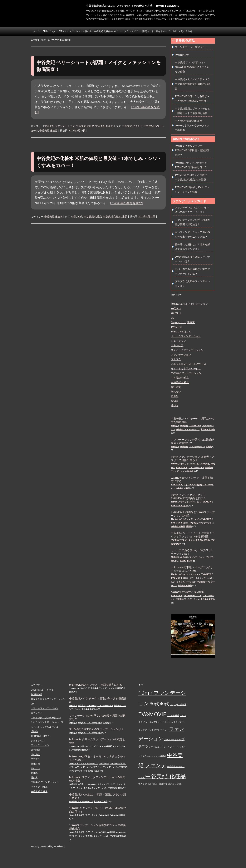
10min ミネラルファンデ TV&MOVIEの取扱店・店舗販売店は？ (192, 150)
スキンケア (177, 345)
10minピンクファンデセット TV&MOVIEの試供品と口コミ (189, 497)
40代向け (176, 313)
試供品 (175, 396)
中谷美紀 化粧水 (104, 126)
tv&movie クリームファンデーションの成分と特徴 (97, 741)
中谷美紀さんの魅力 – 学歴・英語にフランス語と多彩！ (98, 796)
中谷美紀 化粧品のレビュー (108, 31)
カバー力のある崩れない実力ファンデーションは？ (192, 552)
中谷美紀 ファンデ (132, 126)
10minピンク (48, 31)
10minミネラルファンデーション (189, 304)
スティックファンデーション (187, 350)
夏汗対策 (176, 387)
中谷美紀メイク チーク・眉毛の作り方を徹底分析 (193, 420)
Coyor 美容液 (180, 704)
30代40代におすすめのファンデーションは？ (96, 729)
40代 (80, 216)
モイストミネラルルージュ (186, 368)
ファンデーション (181, 355)
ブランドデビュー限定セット (139, 31)
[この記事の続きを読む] (127, 203)
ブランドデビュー (172, 739)
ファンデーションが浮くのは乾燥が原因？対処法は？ (192, 441)
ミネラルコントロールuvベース (189, 364)
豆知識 (175, 401)
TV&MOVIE (177, 327)
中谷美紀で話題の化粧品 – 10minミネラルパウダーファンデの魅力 (192, 125)
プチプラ (176, 359)
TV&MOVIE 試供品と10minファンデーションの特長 (193, 514)
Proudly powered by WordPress (48, 847)
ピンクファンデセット (158, 730)
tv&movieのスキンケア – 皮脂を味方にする (192, 479)
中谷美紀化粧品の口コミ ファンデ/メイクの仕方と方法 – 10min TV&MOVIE (132, 6)
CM (173, 318)
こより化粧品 (173, 715)
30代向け (176, 308)
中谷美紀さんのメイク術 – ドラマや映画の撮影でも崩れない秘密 (192, 84)
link (174, 31)
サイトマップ (163, 31)
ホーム (36, 31)
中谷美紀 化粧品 (85, 126)
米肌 (125, 216)
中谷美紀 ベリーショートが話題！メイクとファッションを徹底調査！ (193, 535)
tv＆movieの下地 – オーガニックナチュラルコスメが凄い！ (192, 569)
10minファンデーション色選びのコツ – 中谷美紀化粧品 (97, 827)
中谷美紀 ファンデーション (60, 126)
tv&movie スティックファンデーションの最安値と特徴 (97, 779)
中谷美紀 (162, 756)
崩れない (176, 391)
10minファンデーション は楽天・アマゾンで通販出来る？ (193, 458)
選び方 (175, 405)
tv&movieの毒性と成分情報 (188, 592)
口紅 (156, 784)
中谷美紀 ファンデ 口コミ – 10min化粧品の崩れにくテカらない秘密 (192, 67)
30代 (74, 216)
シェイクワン (178, 341)
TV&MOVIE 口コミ (181, 331)
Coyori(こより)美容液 (183, 322)
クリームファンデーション (186, 336)
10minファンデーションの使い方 (75, 31)
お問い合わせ (185, 31)
